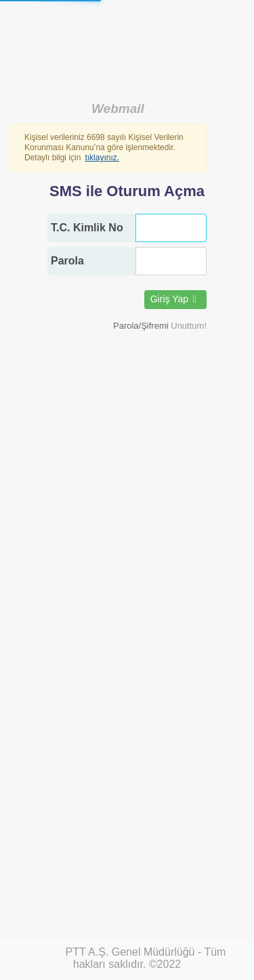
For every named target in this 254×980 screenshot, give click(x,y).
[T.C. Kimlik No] (171, 228)
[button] (160, 326)
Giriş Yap (175, 299)
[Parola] (171, 261)
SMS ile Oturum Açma (127, 191)
